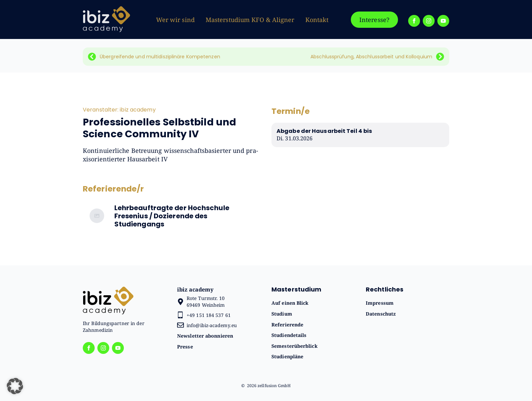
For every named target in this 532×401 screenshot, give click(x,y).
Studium (282, 314)
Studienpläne (287, 356)
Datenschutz (381, 314)
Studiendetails (289, 335)
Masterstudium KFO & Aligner (250, 20)
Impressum (380, 303)
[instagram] (429, 21)
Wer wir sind (175, 20)
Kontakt (317, 20)
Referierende (287, 325)
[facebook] (414, 21)
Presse (185, 347)
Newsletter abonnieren (205, 336)
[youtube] (443, 21)
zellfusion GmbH (274, 386)
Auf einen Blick (290, 303)
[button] (15, 386)
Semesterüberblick (294, 346)
